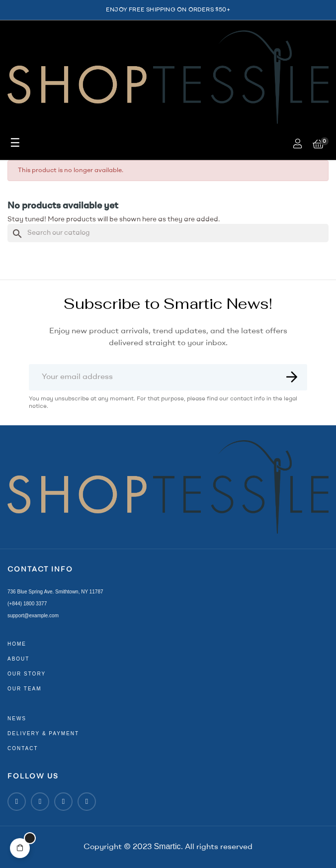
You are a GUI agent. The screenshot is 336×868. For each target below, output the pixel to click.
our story (27, 674)
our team (25, 689)
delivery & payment (43, 733)
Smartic (167, 846)
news (17, 719)
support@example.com (33, 616)
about (18, 659)
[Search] (168, 233)
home (17, 644)
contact (23, 748)
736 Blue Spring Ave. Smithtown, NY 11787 (55, 592)
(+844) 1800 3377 (27, 604)
